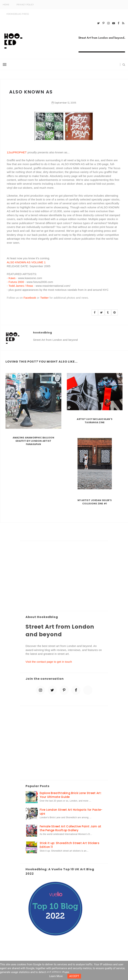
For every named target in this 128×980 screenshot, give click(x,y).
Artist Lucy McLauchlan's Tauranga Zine (95, 421)
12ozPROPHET (17, 152)
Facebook (30, 298)
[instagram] (108, 23)
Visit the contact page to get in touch (49, 662)
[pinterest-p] (103, 23)
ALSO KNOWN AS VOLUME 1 (26, 262)
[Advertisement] (64, 576)
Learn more (56, 976)
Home (6, 5)
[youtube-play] (114, 23)
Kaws (12, 278)
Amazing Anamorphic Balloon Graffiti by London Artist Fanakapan (33, 441)
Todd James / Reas (21, 286)
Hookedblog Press (18, 14)
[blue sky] (88, 690)
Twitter (44, 298)
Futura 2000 (16, 282)
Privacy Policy (25, 5)
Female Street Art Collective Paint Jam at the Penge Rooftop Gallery (70, 828)
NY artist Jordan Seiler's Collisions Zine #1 (95, 502)
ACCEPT (74, 976)
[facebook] (119, 23)
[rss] (123, 23)
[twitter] (98, 23)
